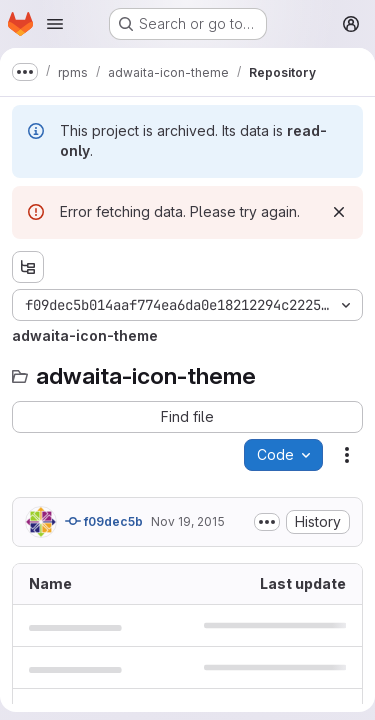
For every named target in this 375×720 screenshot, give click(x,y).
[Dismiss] (339, 212)
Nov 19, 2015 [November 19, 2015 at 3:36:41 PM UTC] (188, 521)
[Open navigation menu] (55, 24)
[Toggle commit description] (267, 522)
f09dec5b (104, 521)
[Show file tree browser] (28, 267)
